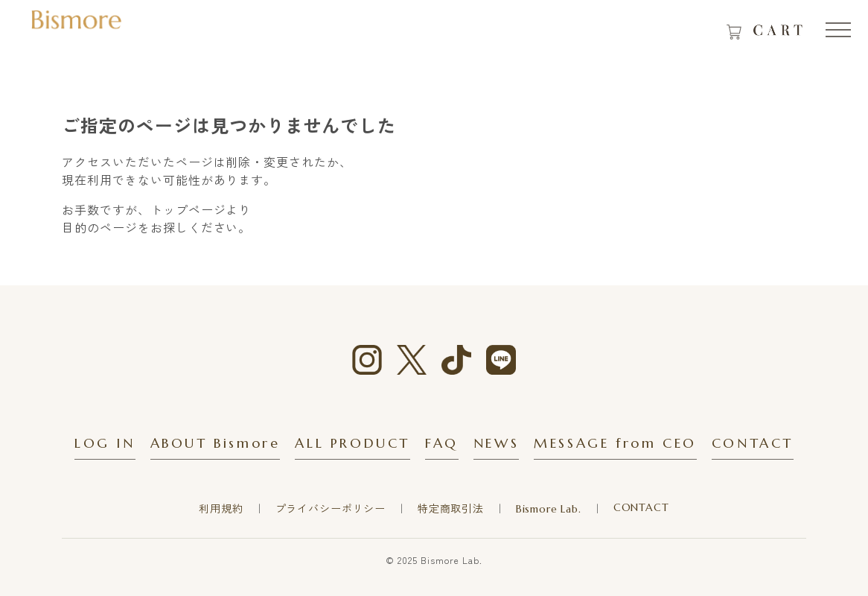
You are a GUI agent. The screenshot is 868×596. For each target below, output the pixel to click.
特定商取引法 (451, 509)
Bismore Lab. (549, 509)
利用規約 (221, 509)
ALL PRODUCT (352, 443)
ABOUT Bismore (216, 443)
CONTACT (753, 443)
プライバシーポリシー (331, 509)
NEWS (496, 443)
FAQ (442, 443)
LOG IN (105, 443)
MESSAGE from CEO (615, 443)
